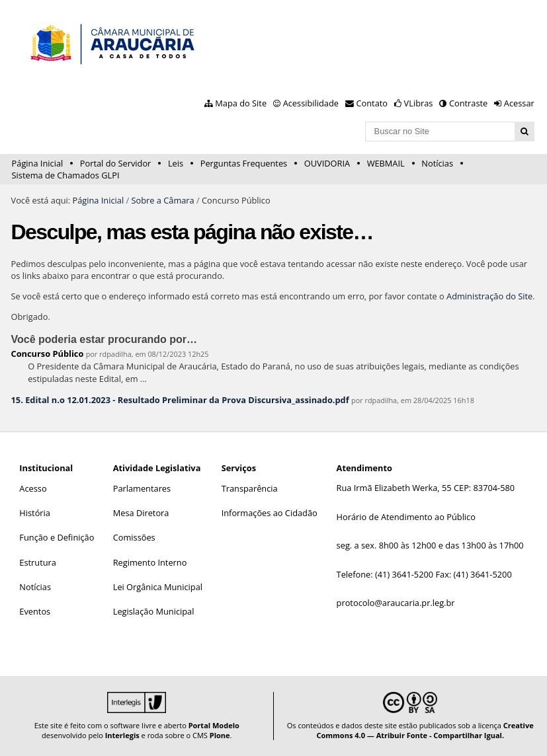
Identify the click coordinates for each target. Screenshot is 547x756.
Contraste (468, 103)
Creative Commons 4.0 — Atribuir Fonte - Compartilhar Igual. (425, 730)
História (35, 513)
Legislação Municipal (154, 611)
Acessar (519, 103)
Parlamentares (142, 488)
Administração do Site (489, 296)
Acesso (33, 488)
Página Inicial (38, 163)
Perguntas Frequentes (244, 163)
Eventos (35, 611)
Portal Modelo (214, 725)
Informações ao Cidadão (270, 513)
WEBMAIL (386, 163)
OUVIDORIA (327, 163)
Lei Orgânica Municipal (158, 587)
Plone (220, 735)
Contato (372, 103)
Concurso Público (48, 354)
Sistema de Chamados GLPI (66, 175)
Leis (176, 163)
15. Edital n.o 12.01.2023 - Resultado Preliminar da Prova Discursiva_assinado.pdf (180, 400)
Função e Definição (57, 537)
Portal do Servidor (116, 163)
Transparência (250, 488)
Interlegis (122, 735)
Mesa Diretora (141, 513)
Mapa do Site (241, 103)
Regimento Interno (150, 562)
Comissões (134, 537)
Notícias (437, 163)
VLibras (419, 103)
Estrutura (38, 562)
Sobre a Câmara (162, 200)
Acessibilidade (311, 103)
